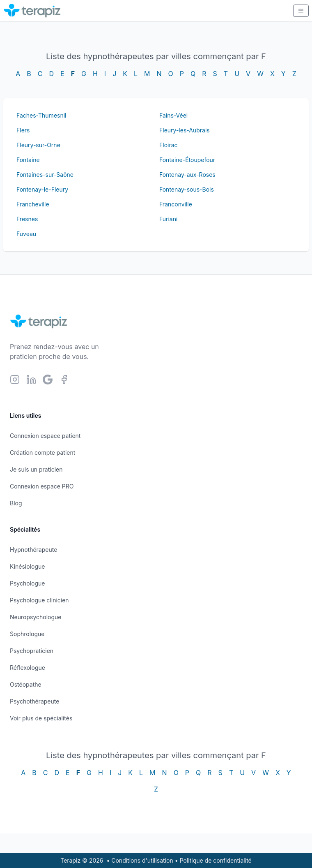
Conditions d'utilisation (142, 860)
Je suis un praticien (36, 469)
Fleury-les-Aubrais (185, 130)
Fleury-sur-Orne (38, 145)
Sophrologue (27, 634)
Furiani (168, 219)
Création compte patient (42, 453)
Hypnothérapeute (33, 550)
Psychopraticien (32, 651)
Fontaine (28, 160)
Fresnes (27, 219)
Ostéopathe (26, 684)
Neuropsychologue (36, 617)
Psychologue (27, 583)
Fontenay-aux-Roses (187, 175)
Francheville (33, 204)
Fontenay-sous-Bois (187, 189)
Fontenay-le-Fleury (42, 189)
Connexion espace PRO (42, 486)
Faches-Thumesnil (41, 115)
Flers (23, 130)
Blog (16, 503)
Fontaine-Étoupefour (187, 160)
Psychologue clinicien (39, 600)
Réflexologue (28, 668)
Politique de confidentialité (216, 860)
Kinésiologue (27, 566)
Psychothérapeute (34, 701)
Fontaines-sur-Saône (45, 175)
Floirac (169, 145)
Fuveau (26, 234)
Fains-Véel (173, 115)
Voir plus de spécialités (41, 718)
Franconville (176, 204)
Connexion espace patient (45, 436)
